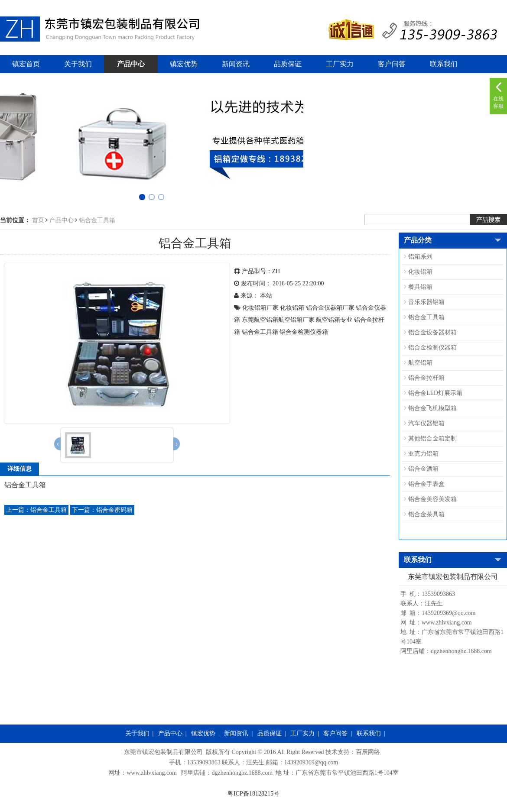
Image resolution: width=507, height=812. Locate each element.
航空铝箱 (420, 363)
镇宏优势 (184, 64)
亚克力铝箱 (423, 454)
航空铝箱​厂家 (296, 320)
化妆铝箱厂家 (260, 308)
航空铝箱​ (328, 320)
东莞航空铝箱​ (260, 320)
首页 (38, 220)
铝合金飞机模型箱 (432, 408)
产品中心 (131, 64)
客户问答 (392, 64)
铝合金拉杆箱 (426, 378)
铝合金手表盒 (426, 484)
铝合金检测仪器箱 (304, 332)
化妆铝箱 (292, 308)
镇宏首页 (26, 64)
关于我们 (78, 64)
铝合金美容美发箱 (432, 499)
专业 (346, 320)
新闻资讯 (236, 64)
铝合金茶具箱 (426, 514)
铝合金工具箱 (97, 220)
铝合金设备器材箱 (432, 332)
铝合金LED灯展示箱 (435, 393)
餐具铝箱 (420, 287)
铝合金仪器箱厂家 (330, 308)
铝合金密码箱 (102, 510)
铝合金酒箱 (423, 469)
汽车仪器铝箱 (426, 423)
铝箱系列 (420, 257)
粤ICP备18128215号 (253, 794)
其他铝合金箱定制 (432, 438)
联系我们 (444, 64)
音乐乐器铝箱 (426, 302)
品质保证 (288, 64)
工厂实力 (340, 64)
